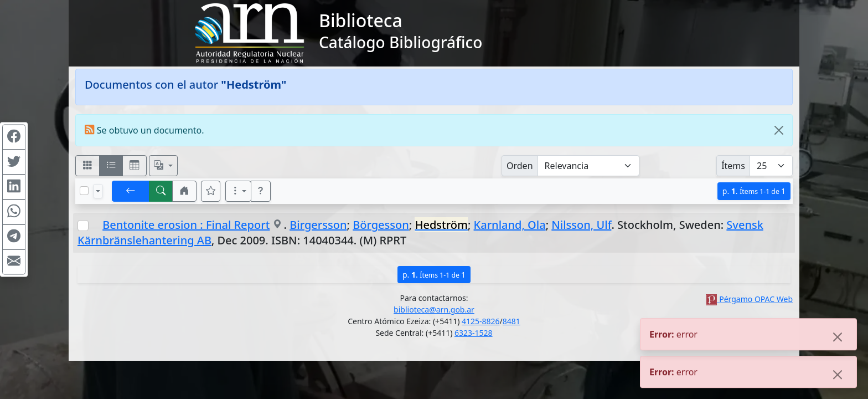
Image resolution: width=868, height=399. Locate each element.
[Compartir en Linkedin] (14, 187)
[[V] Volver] (131, 191)
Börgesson (381, 225)
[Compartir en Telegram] (14, 237)
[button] (184, 191)
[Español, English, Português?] (163, 166)
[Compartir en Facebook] (14, 137)
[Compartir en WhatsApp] (14, 212)
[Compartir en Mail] (14, 262)
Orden (520, 166)
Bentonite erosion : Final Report (186, 225)
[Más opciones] (239, 191)
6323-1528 (474, 333)
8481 (512, 321)
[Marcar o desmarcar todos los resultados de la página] (84, 191)
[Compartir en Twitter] (14, 162)
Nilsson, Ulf (581, 225)
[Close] (779, 130)
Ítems (733, 166)
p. (754, 191)
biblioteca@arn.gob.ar (434, 310)
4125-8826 (481, 321)
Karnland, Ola (510, 225)
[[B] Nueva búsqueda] (161, 191)
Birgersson (318, 225)
